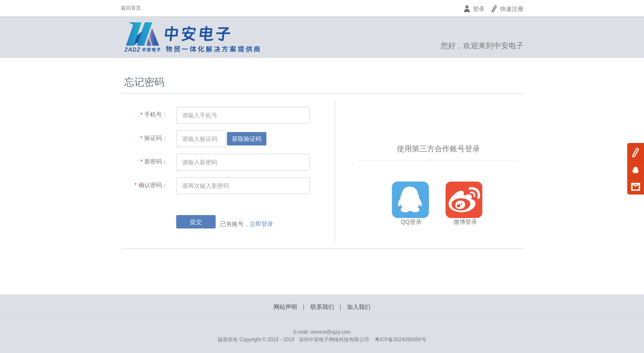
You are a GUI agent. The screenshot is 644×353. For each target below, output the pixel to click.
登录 (474, 9)
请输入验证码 (200, 139)
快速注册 (507, 9)
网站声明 (285, 307)
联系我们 (322, 307)
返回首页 (131, 8)
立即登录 (261, 224)
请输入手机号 (200, 115)
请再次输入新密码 (206, 186)
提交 (196, 222)
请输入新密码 (200, 162)
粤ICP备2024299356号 (400, 340)
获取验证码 (247, 139)
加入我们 (359, 307)
